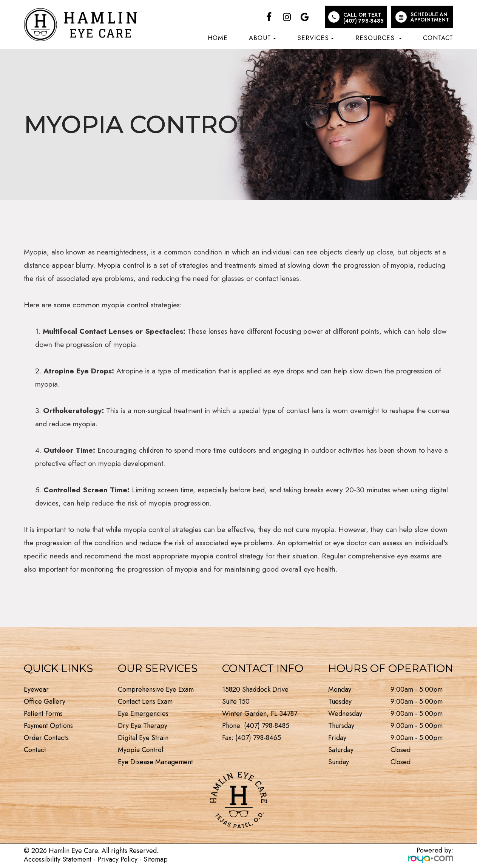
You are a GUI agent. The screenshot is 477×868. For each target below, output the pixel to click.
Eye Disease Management (155, 762)
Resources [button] (379, 38)
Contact (438, 38)
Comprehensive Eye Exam (156, 689)
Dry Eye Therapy (143, 726)
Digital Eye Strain (143, 738)
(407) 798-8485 (363, 21)
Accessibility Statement (58, 859)
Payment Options (48, 726)
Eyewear (36, 689)
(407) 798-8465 (258, 738)
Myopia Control (140, 750)
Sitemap (156, 859)
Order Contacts (46, 738)
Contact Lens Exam (145, 701)
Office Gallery (45, 701)
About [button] (262, 38)
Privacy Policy (117, 859)
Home (218, 38)
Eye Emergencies (143, 714)
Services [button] (316, 38)
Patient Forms (43, 714)
